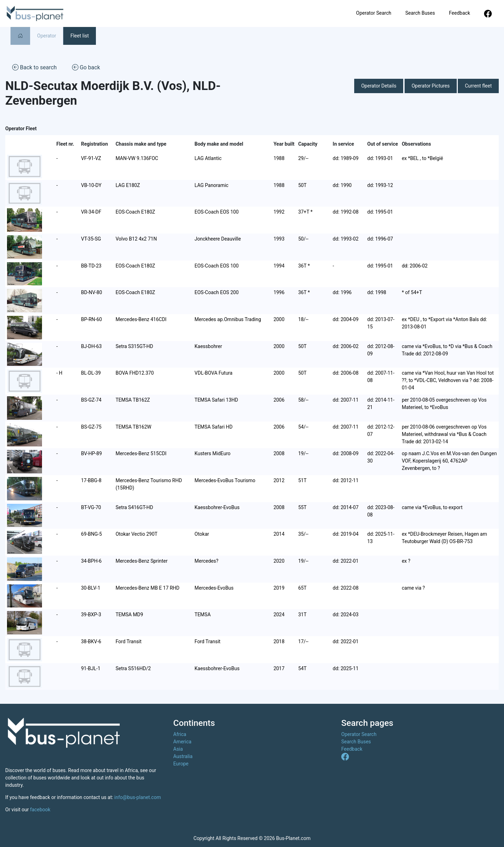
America (182, 742)
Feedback (460, 13)
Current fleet (478, 86)
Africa (180, 734)
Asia (178, 749)
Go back (86, 67)
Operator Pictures (431, 86)
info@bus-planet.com (138, 797)
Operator (47, 36)
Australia (183, 756)
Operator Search (374, 13)
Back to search (34, 67)
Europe (181, 764)
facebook (40, 810)
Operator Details (379, 86)
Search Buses (420, 13)
